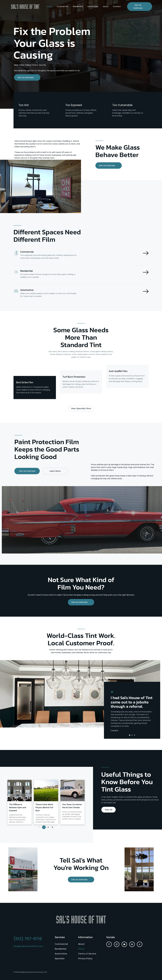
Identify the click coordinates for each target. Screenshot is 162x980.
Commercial (27, 252)
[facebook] (109, 945)
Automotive (27, 290)
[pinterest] (132, 945)
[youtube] (124, 945)
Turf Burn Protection (74, 377)
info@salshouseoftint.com (28, 946)
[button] (130, 735)
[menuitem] (49, 6)
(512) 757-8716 (28, 939)
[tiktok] (140, 945)
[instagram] (117, 945)
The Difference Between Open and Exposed (18, 807)
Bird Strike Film (25, 382)
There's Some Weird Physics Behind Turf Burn (44, 807)
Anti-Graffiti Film (118, 371)
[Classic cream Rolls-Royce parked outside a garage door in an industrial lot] (73, 791)
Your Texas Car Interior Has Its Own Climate (72, 806)
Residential (26, 271)
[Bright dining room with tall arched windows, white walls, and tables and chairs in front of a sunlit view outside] (20, 791)
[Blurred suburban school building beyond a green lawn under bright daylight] (46, 791)
